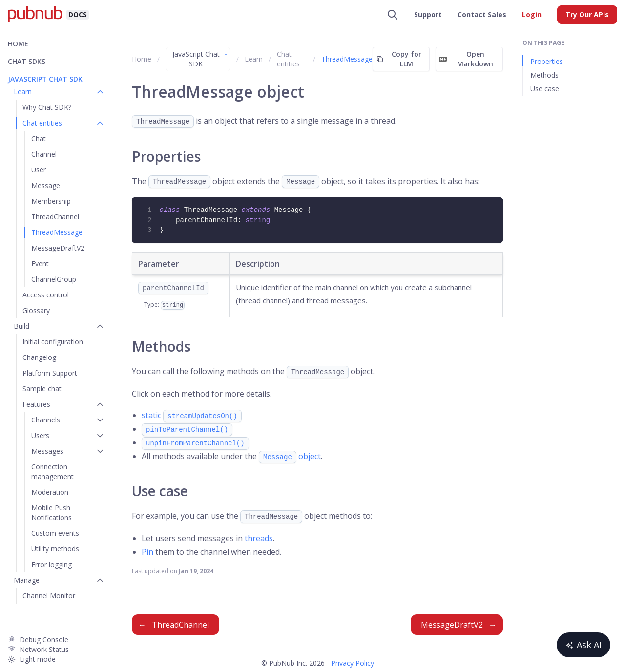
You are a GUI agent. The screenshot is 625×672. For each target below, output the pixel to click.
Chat (39, 138)
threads (259, 538)
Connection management (52, 472)
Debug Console (44, 640)
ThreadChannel (55, 217)
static (192, 415)
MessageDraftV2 (58, 248)
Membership (51, 201)
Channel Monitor (49, 596)
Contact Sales (482, 14)
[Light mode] (56, 659)
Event (40, 263)
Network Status (44, 649)
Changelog (39, 357)
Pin (147, 552)
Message (46, 185)
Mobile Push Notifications (52, 513)
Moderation (50, 492)
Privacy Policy (353, 663)
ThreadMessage (57, 232)
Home (18, 44)
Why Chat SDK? (47, 107)
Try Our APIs (587, 14)
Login (532, 14)
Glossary (36, 310)
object (290, 456)
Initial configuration (53, 342)
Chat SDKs (27, 61)
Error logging (52, 564)
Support (428, 14)
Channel (44, 154)
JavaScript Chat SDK (200, 59)
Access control (46, 295)
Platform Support (50, 373)
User (39, 170)
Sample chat (42, 388)
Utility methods (55, 549)
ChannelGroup (54, 279)
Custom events (55, 533)
